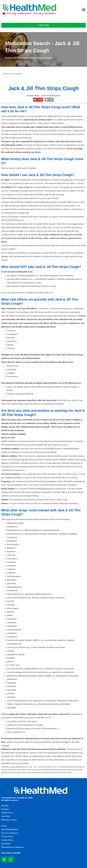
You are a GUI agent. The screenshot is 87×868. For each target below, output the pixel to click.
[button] (84, 10)
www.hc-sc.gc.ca (61, 445)
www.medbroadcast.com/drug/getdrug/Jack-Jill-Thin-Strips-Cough (49, 773)
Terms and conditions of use (47, 767)
